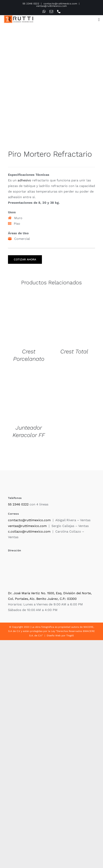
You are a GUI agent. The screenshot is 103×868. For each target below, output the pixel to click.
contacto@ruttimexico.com (60, 4)
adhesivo (24, 180)
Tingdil (70, 636)
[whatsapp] (44, 11)
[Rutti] (19, 17)
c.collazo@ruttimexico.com (29, 531)
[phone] (59, 11)
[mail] (51, 11)
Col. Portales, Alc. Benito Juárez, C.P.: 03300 (42, 599)
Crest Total (74, 351)
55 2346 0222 (31, 4)
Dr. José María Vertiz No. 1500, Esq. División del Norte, (50, 593)
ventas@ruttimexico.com (51, 6)
